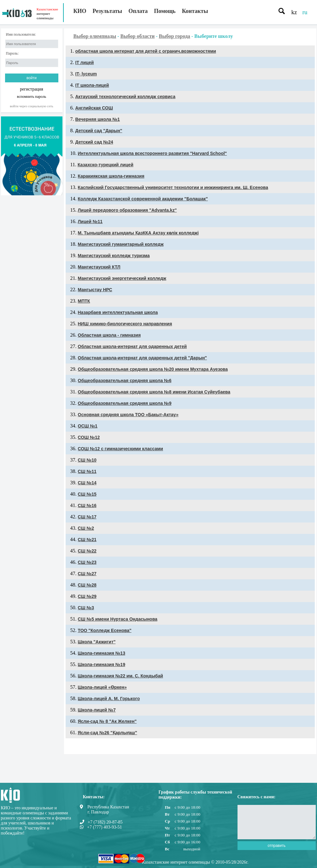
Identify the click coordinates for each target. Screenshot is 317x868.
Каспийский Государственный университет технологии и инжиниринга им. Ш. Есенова (173, 187)
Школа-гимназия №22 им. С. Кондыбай (120, 676)
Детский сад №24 (94, 142)
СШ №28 (87, 585)
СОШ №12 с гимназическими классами (120, 449)
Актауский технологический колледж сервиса (126, 97)
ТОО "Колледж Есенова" (105, 630)
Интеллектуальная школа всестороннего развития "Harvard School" (153, 153)
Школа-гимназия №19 (102, 664)
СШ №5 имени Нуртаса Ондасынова (118, 619)
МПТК (84, 301)
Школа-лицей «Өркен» (102, 687)
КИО (80, 11)
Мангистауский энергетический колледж (122, 278)
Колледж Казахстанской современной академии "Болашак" (143, 199)
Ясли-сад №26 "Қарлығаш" (108, 733)
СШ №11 (87, 471)
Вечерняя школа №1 (98, 119)
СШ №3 (86, 608)
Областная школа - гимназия (109, 335)
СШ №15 (87, 494)
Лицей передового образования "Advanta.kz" (127, 210)
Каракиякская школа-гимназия (111, 176)
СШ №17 (87, 517)
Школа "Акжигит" (97, 642)
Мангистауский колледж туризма (114, 256)
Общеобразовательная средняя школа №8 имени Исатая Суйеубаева (154, 392)
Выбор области (138, 36)
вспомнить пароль (32, 96)
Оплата (138, 11)
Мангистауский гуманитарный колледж (121, 244)
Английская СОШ (94, 108)
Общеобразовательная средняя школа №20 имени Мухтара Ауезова (153, 369)
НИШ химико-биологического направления (125, 324)
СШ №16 (87, 505)
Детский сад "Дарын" (99, 131)
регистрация (32, 89)
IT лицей (85, 62)
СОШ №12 (89, 437)
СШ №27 (87, 574)
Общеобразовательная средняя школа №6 (125, 381)
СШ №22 (87, 551)
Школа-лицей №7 (97, 710)
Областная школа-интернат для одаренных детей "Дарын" (142, 358)
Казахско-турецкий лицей (106, 165)
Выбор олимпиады (95, 36)
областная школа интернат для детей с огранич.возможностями (146, 51)
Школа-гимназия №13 (102, 653)
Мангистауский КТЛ (99, 267)
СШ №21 (87, 540)
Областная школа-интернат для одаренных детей (132, 346)
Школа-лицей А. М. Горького (109, 699)
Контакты (195, 11)
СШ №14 (87, 483)
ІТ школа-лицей (92, 85)
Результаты (108, 11)
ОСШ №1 (88, 426)
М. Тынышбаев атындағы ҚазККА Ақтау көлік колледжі (138, 233)
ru (305, 12)
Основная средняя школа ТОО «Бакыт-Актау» (128, 415)
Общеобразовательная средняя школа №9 (125, 403)
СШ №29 (87, 596)
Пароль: (12, 53)
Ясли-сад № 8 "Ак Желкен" (107, 721)
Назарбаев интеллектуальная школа (118, 312)
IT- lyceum (86, 74)
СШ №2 (86, 528)
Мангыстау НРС (95, 290)
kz (294, 12)
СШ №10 (87, 460)
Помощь (165, 11)
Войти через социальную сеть (32, 106)
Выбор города (175, 36)
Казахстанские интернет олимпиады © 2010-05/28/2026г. (195, 862)
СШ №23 (87, 562)
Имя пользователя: (21, 35)
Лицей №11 (90, 221)
